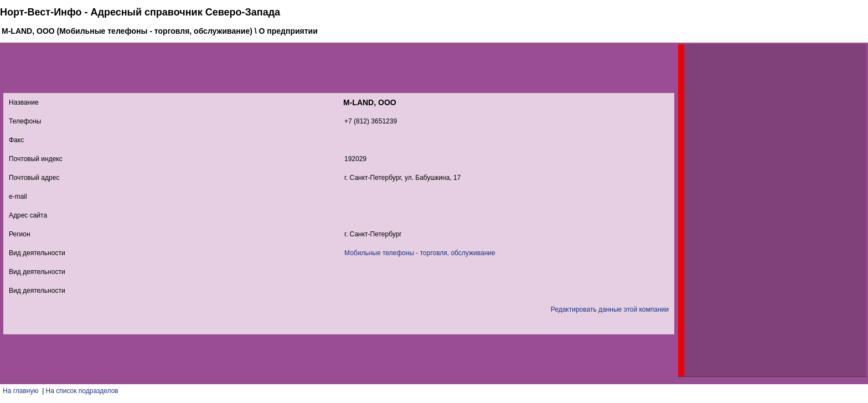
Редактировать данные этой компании (610, 309)
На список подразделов (82, 391)
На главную (20, 391)
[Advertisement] (767, 210)
